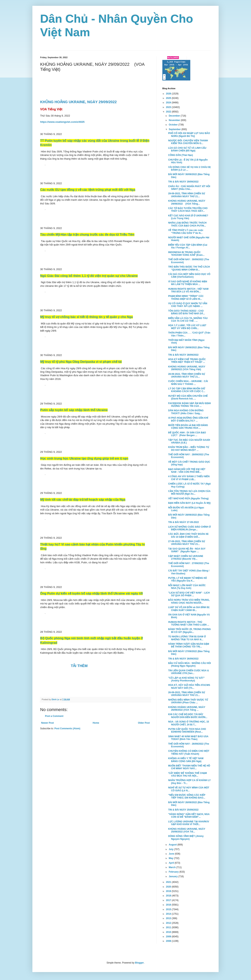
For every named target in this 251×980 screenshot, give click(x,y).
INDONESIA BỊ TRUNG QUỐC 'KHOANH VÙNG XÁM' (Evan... (186, 254)
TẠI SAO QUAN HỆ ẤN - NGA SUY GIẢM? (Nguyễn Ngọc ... (187, 550)
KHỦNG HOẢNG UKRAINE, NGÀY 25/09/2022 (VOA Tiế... (187, 830)
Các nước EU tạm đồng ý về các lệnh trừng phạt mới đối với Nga (88, 190)
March (173, 867)
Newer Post (47, 723)
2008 (169, 941)
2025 (169, 98)
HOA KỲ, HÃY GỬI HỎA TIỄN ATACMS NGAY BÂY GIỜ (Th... (189, 686)
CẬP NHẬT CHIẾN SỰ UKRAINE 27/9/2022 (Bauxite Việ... (186, 557)
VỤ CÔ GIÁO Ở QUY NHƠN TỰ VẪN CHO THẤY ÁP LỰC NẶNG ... (188, 305)
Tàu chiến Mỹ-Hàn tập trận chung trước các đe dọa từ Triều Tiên (87, 235)
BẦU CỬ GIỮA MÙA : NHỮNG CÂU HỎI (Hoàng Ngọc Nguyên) (190, 665)
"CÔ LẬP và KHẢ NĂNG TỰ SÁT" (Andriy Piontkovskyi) (186, 679)
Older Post (144, 723)
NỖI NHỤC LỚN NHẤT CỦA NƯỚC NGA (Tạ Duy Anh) (187, 587)
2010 (169, 932)
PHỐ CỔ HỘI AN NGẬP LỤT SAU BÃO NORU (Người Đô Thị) (189, 135)
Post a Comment (54, 716)
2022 (169, 112)
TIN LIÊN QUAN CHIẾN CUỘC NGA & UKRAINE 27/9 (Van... (189, 672)
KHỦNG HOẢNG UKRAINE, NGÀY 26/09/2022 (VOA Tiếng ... (187, 709)
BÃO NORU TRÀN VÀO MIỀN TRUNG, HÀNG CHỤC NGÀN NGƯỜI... (189, 601)
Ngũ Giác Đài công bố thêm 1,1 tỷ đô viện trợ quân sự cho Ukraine (89, 276)
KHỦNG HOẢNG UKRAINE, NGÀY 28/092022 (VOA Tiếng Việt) (187, 368)
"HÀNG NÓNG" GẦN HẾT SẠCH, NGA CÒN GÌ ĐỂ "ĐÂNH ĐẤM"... (189, 816)
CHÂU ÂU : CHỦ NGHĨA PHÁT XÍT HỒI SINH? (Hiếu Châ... (189, 188)
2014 (169, 914)
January (174, 876)
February (174, 872)
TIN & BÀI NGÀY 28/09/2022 (183, 355)
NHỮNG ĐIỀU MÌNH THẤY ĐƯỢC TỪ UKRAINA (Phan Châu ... (188, 701)
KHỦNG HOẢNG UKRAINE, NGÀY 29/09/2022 (79, 102)
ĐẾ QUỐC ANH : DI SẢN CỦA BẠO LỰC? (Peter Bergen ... (187, 434)
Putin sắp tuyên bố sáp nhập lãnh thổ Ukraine (74, 410)
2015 (169, 909)
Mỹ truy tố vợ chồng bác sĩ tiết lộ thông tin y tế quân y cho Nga (87, 317)
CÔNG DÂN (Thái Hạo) (180, 155)
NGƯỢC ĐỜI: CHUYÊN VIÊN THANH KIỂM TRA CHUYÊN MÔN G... (188, 142)
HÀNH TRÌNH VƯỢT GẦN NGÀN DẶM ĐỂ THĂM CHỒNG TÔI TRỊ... (189, 645)
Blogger (139, 963)
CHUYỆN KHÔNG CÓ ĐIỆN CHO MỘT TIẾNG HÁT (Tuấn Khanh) (189, 752)
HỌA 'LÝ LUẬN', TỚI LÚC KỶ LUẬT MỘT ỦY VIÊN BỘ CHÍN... (187, 327)
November (175, 120)
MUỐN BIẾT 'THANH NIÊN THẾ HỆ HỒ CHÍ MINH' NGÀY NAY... (189, 767)
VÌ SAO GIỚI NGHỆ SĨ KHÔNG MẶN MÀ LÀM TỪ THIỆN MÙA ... (188, 283)
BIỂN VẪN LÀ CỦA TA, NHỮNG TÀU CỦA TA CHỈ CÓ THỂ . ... (188, 320)
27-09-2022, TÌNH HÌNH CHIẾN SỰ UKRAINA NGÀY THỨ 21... (187, 543)
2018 (169, 896)
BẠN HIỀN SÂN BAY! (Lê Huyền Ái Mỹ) (189, 503)
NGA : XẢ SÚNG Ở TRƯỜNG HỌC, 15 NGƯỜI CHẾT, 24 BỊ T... (189, 723)
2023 (169, 107)
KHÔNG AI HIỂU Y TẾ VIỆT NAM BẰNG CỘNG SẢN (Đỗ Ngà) (186, 760)
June (172, 854)
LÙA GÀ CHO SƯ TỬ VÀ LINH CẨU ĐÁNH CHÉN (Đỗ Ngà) (187, 149)
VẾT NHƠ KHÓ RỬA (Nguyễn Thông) (188, 499)
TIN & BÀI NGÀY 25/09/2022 (183, 810)
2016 (169, 905)
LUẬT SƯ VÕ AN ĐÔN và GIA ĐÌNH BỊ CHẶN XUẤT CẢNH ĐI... (189, 609)
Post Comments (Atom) (67, 729)
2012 (169, 923)
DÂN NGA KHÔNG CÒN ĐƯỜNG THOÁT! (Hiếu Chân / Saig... (186, 412)
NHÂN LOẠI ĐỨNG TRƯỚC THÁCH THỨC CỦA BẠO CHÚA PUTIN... (187, 224)
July (171, 849)
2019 (169, 891)
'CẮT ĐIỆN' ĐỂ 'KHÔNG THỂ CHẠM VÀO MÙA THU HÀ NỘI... (187, 774)
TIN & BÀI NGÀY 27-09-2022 (183, 522)
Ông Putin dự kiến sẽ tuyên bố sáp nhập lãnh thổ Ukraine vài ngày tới (91, 593)
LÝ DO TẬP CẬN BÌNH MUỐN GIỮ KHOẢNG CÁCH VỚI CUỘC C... (187, 390)
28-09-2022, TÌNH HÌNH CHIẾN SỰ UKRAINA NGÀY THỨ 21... (187, 375)
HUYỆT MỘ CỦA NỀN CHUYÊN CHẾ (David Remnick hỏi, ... (188, 397)
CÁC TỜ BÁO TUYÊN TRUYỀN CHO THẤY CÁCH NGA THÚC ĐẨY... (188, 210)
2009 (169, 937)
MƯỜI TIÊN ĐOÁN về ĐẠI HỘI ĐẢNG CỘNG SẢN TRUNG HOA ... (188, 427)
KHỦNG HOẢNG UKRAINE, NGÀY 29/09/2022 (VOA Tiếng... (187, 202)
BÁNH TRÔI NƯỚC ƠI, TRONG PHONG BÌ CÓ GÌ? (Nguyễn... (190, 631)
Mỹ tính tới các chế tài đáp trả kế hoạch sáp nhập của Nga (83, 500)
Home (96, 723)
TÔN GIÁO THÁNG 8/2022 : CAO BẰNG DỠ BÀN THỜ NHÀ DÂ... (187, 312)
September (175, 129)
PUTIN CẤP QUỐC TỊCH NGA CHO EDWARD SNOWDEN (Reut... (187, 730)
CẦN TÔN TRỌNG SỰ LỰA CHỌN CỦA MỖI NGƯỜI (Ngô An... (189, 493)
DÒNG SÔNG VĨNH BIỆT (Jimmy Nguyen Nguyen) (186, 837)
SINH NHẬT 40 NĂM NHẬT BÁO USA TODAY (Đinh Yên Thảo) (188, 738)
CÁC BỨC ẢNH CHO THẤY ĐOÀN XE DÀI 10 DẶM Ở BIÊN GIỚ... (188, 535)
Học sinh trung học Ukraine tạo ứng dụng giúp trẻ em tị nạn (84, 458)
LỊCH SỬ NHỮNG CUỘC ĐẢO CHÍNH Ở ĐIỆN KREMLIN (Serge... (190, 528)
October (174, 125)
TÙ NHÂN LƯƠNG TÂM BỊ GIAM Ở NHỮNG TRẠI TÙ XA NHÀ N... (187, 638)
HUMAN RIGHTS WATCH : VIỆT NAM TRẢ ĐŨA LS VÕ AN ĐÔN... (188, 290)
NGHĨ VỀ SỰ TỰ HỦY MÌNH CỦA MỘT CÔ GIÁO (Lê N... (189, 789)
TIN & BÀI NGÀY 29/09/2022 (183, 182)
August (173, 845)
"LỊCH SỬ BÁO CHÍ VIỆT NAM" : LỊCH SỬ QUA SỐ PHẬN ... (189, 594)
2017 (169, 900)
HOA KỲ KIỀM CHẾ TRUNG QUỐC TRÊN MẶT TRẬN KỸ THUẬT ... (187, 361)
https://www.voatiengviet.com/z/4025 (62, 122)
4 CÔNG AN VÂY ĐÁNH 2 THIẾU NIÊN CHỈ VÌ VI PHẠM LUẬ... (189, 478)
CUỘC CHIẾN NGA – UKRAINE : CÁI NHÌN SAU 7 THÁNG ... (188, 383)
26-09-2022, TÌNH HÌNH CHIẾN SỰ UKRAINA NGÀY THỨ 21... (187, 694)
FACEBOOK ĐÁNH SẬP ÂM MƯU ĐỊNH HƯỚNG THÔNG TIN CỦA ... (190, 405)
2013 (169, 918)
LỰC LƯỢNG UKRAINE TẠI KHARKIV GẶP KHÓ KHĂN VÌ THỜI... (189, 823)
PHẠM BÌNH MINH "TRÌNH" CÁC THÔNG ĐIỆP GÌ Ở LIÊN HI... (186, 297)
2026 (169, 94)
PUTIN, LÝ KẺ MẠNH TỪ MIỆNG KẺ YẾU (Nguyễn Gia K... (188, 579)
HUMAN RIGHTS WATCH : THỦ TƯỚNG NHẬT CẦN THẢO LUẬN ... (189, 623)
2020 (169, 887)
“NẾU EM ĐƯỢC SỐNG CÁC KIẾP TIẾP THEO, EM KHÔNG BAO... (187, 796)
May (171, 858)
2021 (169, 882)
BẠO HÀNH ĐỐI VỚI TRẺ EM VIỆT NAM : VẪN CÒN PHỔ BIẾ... (187, 471)
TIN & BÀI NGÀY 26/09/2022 (183, 659)
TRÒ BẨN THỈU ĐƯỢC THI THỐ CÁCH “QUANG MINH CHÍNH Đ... (189, 268)
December (175, 116)
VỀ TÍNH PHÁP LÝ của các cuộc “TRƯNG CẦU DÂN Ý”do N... (186, 232)
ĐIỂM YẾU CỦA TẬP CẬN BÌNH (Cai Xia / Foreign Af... (188, 246)
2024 (169, 103)
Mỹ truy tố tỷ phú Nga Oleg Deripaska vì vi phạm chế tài (81, 362)
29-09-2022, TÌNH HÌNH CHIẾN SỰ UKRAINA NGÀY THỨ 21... (187, 195)
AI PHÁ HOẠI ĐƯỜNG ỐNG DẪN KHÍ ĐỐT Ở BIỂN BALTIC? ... (188, 419)
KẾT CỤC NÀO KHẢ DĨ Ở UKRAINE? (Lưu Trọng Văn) (188, 217)
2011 (169, 927)
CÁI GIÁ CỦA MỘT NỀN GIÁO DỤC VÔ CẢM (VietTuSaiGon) (189, 276)
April (172, 863)
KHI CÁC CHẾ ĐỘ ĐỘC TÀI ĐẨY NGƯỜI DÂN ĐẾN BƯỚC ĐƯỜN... (188, 716)
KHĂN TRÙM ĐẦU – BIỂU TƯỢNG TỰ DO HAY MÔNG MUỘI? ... (189, 449)
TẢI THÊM (79, 666)
